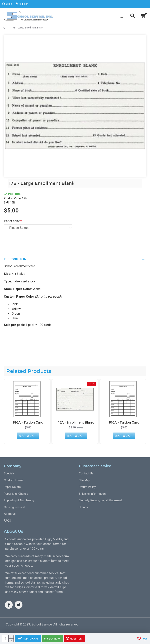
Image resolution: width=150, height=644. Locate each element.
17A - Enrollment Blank (76, 422)
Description (15, 259)
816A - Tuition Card (28, 422)
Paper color (12, 221)
